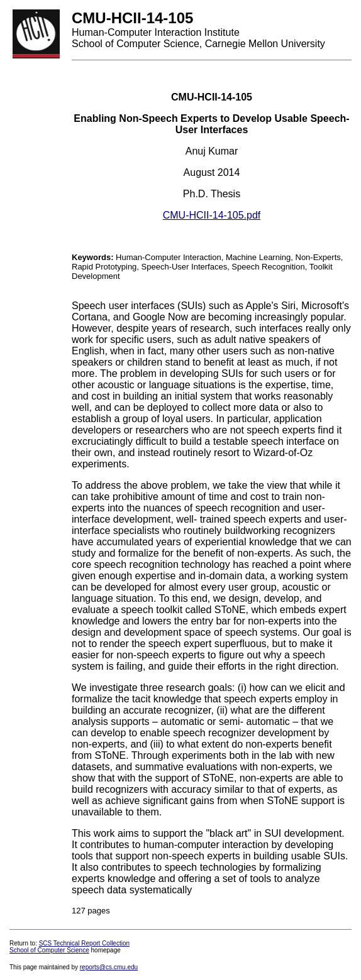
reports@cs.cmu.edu (109, 967)
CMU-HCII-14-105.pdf (212, 215)
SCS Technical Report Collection (84, 943)
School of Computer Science (49, 950)
